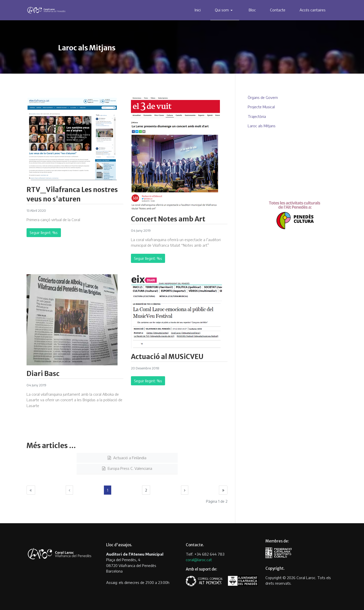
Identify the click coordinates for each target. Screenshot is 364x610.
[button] (225, 10)
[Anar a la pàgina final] (223, 490)
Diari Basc (43, 374)
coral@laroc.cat (199, 560)
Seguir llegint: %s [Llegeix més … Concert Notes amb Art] (148, 258)
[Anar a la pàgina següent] (185, 490)
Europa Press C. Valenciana (129, 468)
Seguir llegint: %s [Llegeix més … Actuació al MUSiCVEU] (148, 381)
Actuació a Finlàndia (129, 458)
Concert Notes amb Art (168, 219)
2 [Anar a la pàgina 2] (146, 490)
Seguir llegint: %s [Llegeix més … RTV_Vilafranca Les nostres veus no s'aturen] (44, 233)
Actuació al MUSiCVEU (167, 357)
